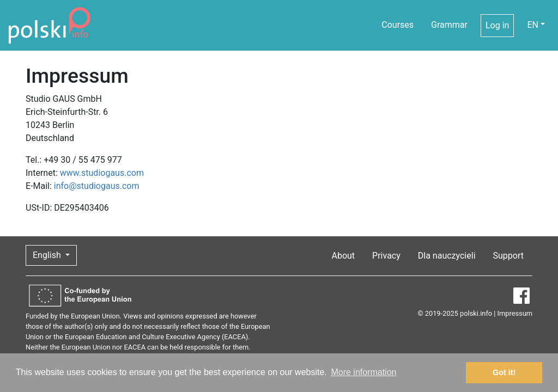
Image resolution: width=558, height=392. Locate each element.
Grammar (449, 25)
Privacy (386, 256)
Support (508, 256)
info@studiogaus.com (97, 186)
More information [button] (363, 372)
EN (533, 25)
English (48, 255)
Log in (497, 25)
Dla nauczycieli (447, 256)
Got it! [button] (504, 372)
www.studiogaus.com (102, 173)
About (343, 256)
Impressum (515, 313)
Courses (398, 25)
